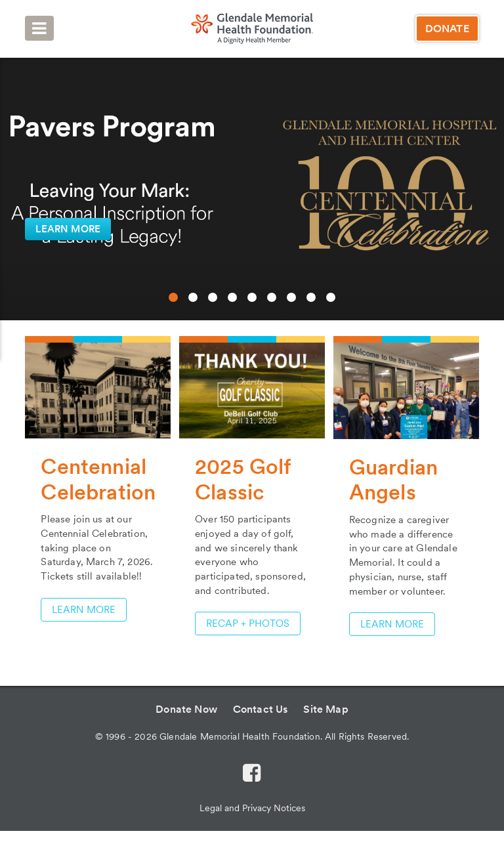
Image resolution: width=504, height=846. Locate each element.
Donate (447, 29)
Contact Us (261, 709)
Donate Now (186, 709)
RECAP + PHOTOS (248, 624)
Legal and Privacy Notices (252, 808)
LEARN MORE (68, 229)
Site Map (325, 709)
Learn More (392, 624)
